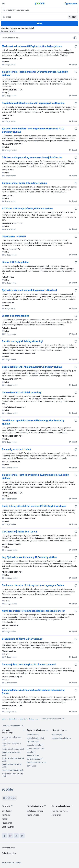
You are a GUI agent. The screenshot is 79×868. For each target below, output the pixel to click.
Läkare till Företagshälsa (16, 262)
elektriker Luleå (33, 755)
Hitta (40, 23)
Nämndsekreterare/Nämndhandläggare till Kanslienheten (34, 611)
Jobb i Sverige (8, 827)
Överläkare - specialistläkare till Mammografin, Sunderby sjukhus (33, 422)
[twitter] (16, 836)
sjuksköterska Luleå (35, 759)
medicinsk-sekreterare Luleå (13, 749)
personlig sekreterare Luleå (12, 770)
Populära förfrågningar (13, 726)
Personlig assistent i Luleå (16, 449)
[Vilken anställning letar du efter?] (39, 10)
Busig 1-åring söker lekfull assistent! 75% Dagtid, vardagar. (34, 506)
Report (73, 64)
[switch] (75, 38)
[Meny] (3, 3)
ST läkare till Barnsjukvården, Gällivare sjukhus (27, 209)
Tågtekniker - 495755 (14, 237)
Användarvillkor (8, 848)
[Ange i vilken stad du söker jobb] (39, 17)
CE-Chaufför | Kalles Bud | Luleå (19, 532)
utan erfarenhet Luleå (36, 748)
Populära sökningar (60, 811)
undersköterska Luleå (35, 738)
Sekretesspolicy (9, 853)
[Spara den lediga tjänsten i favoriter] (76, 47)
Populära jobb (57, 735)
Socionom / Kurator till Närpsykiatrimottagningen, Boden (33, 585)
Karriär (5, 819)
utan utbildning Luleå (35, 745)
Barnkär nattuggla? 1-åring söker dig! (22, 341)
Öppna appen (71, 4)
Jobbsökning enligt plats (62, 738)
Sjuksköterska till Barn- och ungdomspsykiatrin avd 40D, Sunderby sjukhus (33, 130)
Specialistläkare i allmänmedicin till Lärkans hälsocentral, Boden (33, 692)
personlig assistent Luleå (37, 762)
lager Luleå (31, 752)
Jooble (18, 863)
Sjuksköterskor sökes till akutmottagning (25, 183)
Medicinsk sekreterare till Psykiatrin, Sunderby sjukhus (32, 46)
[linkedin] (22, 836)
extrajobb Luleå (33, 741)
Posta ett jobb (33, 815)
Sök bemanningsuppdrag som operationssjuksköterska (32, 157)
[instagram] (10, 836)
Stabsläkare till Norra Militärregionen (22, 639)
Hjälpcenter (7, 823)
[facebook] (4, 836)
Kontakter (6, 815)
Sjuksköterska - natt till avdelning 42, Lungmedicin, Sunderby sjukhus (35, 476)
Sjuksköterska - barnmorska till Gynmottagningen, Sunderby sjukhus (35, 73)
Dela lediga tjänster (35, 811)
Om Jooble (7, 811)
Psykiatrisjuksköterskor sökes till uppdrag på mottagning (33, 103)
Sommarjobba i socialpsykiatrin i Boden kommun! (29, 664)
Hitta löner (56, 815)
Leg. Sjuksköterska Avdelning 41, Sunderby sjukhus (30, 557)
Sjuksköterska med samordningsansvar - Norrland (29, 290)
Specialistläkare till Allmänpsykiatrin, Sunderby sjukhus (32, 367)
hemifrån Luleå (33, 735)
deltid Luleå (32, 766)
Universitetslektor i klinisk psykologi (22, 392)
